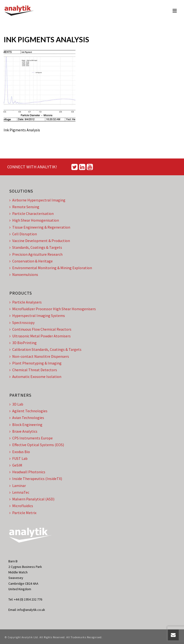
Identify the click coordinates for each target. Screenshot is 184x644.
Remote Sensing (24, 207)
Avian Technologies (27, 418)
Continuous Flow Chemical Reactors (40, 329)
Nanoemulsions (24, 274)
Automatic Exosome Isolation (35, 377)
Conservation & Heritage (31, 261)
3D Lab (16, 404)
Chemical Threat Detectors (33, 370)
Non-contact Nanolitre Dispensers (39, 356)
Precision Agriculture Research (36, 254)
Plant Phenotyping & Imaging (35, 363)
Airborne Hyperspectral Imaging (37, 200)
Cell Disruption (23, 234)
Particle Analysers (26, 302)
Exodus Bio (20, 452)
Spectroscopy (22, 322)
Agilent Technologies (28, 411)
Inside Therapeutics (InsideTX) (36, 479)
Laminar (18, 486)
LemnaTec (19, 492)
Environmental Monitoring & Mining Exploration (51, 268)
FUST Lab (18, 458)
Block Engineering (26, 425)
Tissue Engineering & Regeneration (40, 227)
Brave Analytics (23, 431)
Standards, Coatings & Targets (36, 247)
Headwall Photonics (27, 472)
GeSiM (16, 465)
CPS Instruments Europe (31, 438)
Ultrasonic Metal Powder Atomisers (40, 336)
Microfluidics (21, 506)
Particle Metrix (23, 513)
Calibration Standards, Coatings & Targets (45, 349)
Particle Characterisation (32, 213)
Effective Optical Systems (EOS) (37, 445)
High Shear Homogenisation (34, 220)
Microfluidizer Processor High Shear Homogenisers (53, 309)
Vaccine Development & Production (40, 241)
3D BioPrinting (23, 343)
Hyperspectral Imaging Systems (37, 316)
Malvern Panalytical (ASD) (32, 499)
